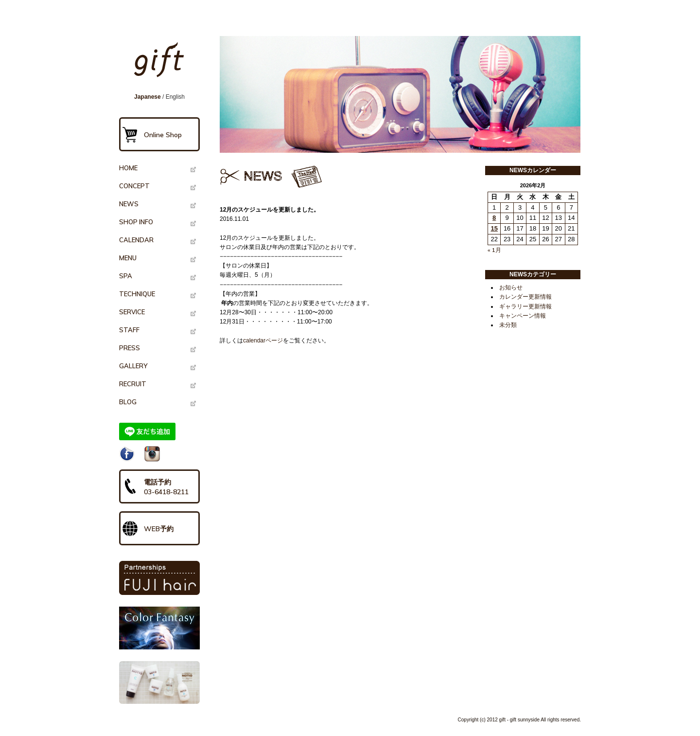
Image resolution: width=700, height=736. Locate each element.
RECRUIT (133, 384)
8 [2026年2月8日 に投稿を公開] (494, 218)
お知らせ (511, 287)
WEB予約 (159, 529)
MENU (128, 258)
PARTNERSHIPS (159, 578)
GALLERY (133, 366)
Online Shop (163, 135)
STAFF (129, 330)
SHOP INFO (136, 222)
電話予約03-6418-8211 (166, 487)
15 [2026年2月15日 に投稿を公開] (494, 228)
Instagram (152, 454)
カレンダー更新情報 (525, 297)
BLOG (128, 402)
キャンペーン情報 (523, 316)
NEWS (129, 204)
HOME (128, 168)
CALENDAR (136, 240)
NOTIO (159, 682)
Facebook (127, 454)
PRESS (130, 348)
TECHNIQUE (137, 294)
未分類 (508, 325)
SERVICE (132, 312)
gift (162, 64)
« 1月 (494, 250)
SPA (126, 276)
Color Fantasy (159, 628)
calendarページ (263, 341)
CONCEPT (134, 186)
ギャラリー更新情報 (525, 306)
